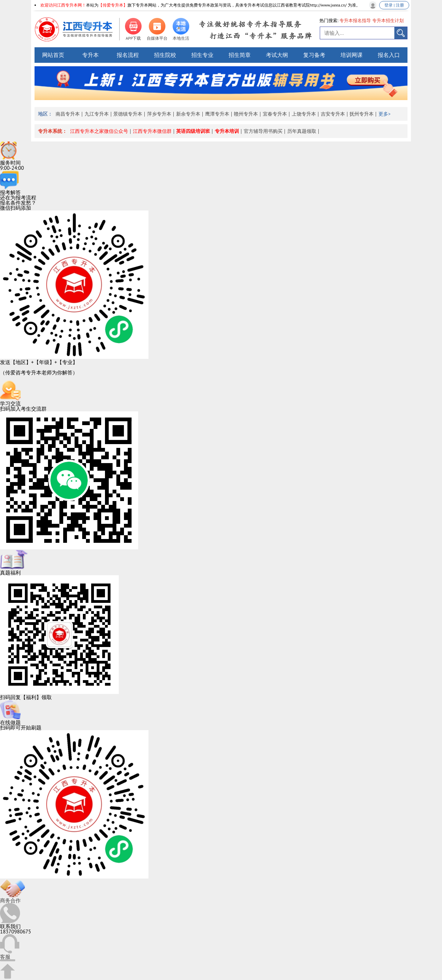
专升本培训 (227, 131)
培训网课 (352, 55)
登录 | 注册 (394, 5)
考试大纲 (277, 55)
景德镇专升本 (128, 114)
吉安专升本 (333, 114)
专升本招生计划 (388, 21)
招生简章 (240, 55)
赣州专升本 (246, 114)
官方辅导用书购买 (263, 131)
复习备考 (314, 55)
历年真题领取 (302, 131)
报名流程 (128, 55)
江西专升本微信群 (152, 131)
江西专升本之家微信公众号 (99, 131)
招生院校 (165, 55)
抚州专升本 (362, 114)
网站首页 (53, 55)
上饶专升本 (304, 114)
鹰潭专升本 (217, 114)
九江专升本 (97, 114)
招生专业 (202, 55)
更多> (385, 114)
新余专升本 (188, 114)
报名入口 (389, 55)
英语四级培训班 (193, 131)
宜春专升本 (275, 114)
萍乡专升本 (159, 114)
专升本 (90, 55)
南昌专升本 (68, 114)
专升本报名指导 (355, 21)
